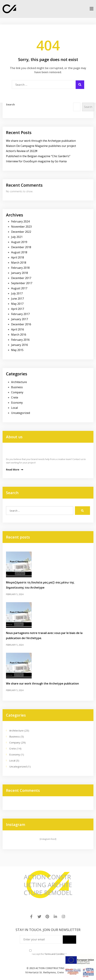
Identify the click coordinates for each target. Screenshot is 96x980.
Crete (15, 397)
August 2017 (19, 288)
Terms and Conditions (56, 954)
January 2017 (20, 319)
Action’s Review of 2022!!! (22, 151)
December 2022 (21, 232)
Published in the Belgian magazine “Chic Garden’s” (38, 156)
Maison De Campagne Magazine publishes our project (41, 146)
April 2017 (18, 309)
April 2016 (18, 329)
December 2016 (21, 324)
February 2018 (20, 268)
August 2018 (19, 252)
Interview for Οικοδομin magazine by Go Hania (36, 161)
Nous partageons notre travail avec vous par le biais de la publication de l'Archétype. (44, 636)
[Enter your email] (41, 939)
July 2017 (17, 293)
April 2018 (18, 257)
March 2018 (19, 263)
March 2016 (19, 335)
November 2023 (21, 227)
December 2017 (21, 278)
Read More (15, 469)
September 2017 (22, 283)
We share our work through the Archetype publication (41, 141)
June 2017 (17, 299)
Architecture (19, 382)
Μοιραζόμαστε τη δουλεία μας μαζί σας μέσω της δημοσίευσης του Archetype (40, 585)
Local (14, 408)
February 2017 (20, 314)
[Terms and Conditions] (30, 951)
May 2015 (17, 350)
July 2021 (17, 237)
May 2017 (17, 304)
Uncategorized (21, 413)
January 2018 (20, 273)
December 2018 (21, 247)
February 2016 (20, 340)
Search (10, 104)
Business (17, 387)
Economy (17, 403)
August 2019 (19, 242)
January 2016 (20, 345)
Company (17, 392)
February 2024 (20, 221)
